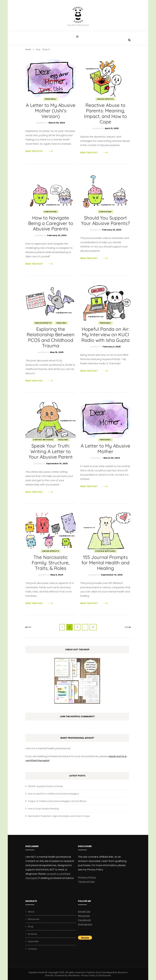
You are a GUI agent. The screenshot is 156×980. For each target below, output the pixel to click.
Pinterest (84, 916)
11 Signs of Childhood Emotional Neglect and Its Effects (57, 801)
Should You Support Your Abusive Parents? (105, 220)
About (31, 912)
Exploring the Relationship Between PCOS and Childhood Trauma (51, 337)
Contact (32, 949)
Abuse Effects (105, 99)
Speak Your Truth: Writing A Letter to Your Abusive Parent (51, 451)
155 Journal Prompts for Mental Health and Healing (105, 563)
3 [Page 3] (78, 627)
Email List (84, 912)
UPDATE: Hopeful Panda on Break (45, 786)
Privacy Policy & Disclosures (96, 975)
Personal (51, 99)
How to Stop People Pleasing (43, 809)
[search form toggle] (129, 40)
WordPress (74, 975)
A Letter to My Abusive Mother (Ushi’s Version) (51, 111)
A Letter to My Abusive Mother (105, 448)
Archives (32, 934)
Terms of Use (86, 882)
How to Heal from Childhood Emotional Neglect (53, 794)
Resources (34, 919)
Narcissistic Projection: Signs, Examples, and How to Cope (59, 816)
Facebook (84, 920)
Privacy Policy (87, 877)
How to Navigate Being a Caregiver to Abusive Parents (51, 223)
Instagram (85, 924)
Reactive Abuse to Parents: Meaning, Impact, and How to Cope (105, 113)
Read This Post (34, 151)
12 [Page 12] (94, 627)
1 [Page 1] (63, 627)
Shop (31, 927)
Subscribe (33, 941)
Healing (61, 323)
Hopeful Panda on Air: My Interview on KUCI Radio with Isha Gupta (105, 335)
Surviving (51, 212)
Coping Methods (43, 440)
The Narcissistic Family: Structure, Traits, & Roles (51, 563)
